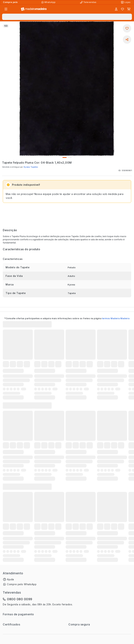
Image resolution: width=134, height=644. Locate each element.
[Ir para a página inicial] (34, 9)
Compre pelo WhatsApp (22, 584)
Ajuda (10, 579)
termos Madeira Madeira (116, 318)
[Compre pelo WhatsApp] (49, 2)
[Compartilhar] (127, 40)
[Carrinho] (129, 9)
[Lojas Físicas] (126, 2)
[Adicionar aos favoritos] (127, 28)
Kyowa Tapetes (31, 167)
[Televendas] (89, 2)
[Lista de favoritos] (122, 9)
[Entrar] (116, 9)
